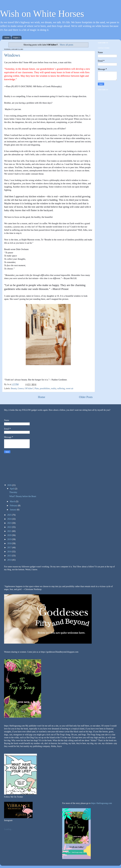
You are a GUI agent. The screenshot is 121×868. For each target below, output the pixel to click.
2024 (10, 519)
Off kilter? (29, 388)
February (14, 506)
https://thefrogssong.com (101, 803)
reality (54, 388)
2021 (10, 531)
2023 (10, 523)
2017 (10, 547)
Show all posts (66, 45)
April (12, 489)
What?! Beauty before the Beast (23, 496)
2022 (10, 527)
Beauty (14, 388)
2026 (10, 485)
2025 (10, 515)
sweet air (70, 388)
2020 (10, 535)
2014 (10, 560)
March (13, 501)
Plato (37, 388)
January (13, 510)
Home (7, 38)
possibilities (45, 388)
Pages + (16, 38)
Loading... (8, 829)
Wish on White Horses (42, 14)
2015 (10, 556)
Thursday (13, 492)
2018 (10, 543)
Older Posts (86, 397)
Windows (12, 55)
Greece (21, 388)
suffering (61, 388)
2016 (10, 552)
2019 (10, 539)
